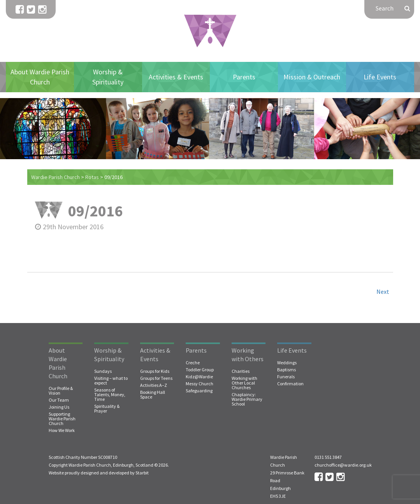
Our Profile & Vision (61, 391)
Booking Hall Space (153, 395)
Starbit (142, 473)
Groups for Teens (156, 378)
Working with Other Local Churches (244, 383)
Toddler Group (200, 370)
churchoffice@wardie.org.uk (343, 465)
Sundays (103, 371)
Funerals (286, 377)
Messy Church (199, 384)
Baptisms (286, 370)
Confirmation (290, 384)
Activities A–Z (154, 385)
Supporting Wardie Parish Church (62, 419)
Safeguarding (199, 391)
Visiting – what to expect (111, 381)
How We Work (62, 430)
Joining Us (59, 407)
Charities (241, 371)
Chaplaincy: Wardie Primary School (247, 399)
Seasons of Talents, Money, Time (110, 395)
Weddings (287, 363)
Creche (193, 363)
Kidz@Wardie (199, 377)
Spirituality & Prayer (107, 409)
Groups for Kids (155, 371)
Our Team (59, 400)
